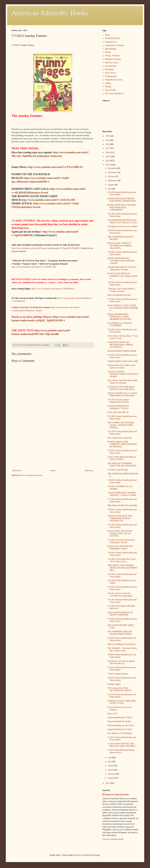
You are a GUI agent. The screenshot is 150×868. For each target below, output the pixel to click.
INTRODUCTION (113, 38)
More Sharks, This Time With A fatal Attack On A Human (122, 382)
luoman (79, 855)
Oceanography (111, 76)
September (112, 181)
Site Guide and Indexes (114, 93)
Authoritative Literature (115, 45)
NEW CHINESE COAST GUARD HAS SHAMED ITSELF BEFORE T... (123, 308)
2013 (108, 165)
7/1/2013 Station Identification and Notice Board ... (122, 739)
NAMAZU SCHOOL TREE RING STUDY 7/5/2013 (122, 702)
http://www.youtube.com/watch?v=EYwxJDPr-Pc (56, 167)
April (110, 766)
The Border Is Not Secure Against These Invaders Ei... (121, 662)
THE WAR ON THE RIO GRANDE (122, 506)
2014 (108, 161)
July (110, 189)
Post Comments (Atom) (32, 475)
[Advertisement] (53, 447)
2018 (108, 144)
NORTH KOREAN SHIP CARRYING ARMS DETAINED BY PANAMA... (122, 444)
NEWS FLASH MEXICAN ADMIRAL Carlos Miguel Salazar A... (123, 276)
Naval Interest (111, 66)
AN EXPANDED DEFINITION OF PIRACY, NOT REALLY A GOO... (123, 221)
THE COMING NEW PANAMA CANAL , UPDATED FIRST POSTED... (121, 425)
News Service (111, 73)
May (110, 762)
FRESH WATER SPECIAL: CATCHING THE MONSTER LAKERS (121, 261)
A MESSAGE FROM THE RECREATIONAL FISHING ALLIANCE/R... (120, 345)
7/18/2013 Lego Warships (118, 470)
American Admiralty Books (50, 13)
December (112, 168)
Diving (108, 52)
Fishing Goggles (114, 684)
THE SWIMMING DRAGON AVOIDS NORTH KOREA (120, 633)
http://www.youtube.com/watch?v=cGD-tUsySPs (48, 200)
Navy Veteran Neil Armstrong (119, 438)
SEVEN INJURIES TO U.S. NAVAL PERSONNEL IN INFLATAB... (122, 395)
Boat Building (111, 49)
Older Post (89, 471)
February (112, 774)
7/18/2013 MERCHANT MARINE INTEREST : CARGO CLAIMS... (122, 494)
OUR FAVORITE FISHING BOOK (122, 351)
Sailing (108, 83)
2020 (108, 136)
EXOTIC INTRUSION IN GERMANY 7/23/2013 (118, 407)
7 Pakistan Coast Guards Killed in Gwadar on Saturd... (121, 290)
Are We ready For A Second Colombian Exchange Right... (121, 595)
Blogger (97, 855)
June (110, 758)
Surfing (108, 87)
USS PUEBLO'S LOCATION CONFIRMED (119, 324)
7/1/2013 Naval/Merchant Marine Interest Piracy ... (121, 751)
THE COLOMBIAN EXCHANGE (122, 644)
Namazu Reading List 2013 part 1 (121, 725)
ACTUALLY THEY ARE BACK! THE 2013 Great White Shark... (121, 388)
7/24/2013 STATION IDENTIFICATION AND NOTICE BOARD (123, 374)
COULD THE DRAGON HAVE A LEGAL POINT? (122, 458)
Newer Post (17, 471)
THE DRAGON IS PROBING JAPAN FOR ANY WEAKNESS (122, 465)
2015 (108, 157)
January (111, 778)
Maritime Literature (113, 59)
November (112, 172)
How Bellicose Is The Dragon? (120, 733)
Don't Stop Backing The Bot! (119, 295)
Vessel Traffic (111, 90)
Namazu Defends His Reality (119, 721)
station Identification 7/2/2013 (120, 729)
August (111, 185)
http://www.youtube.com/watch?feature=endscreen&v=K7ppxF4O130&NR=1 (46, 248)
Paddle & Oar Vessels (114, 80)
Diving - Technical (113, 56)
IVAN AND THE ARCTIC (118, 412)
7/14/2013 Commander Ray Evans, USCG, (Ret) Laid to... (122, 560)
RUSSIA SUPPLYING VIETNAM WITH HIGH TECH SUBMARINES (122, 207)
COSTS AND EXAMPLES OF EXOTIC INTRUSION (120, 614)
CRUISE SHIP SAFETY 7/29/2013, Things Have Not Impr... (122, 268)
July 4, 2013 (112, 714)
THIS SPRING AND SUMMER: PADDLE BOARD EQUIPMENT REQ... (122, 568)
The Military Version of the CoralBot (122, 227)
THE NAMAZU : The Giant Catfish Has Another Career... (122, 649)
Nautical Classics (112, 63)
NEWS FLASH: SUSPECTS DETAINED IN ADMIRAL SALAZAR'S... (120, 246)
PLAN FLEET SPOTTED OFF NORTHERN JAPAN (120, 548)
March (111, 770)
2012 (108, 783)
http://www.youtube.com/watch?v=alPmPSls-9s (53, 289)
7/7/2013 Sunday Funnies (118, 674)
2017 (108, 148)
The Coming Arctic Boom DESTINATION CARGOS (119, 689)
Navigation (109, 69)
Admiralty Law (111, 42)
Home (53, 471)
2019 (108, 140)
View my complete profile (113, 839)
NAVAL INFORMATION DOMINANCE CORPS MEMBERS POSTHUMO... (120, 317)
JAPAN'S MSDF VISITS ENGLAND (123, 361)
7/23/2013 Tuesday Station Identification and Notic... (119, 401)
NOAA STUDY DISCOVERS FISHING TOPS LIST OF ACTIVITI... (120, 534)
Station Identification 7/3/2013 (120, 718)
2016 (108, 153)
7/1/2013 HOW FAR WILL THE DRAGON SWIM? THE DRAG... (122, 745)
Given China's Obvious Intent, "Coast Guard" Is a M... (123, 337)
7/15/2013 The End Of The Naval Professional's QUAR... (121, 541)
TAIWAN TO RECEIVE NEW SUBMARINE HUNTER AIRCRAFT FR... (120, 518)
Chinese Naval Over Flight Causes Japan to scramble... (121, 366)
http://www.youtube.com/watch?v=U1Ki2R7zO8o (34, 267)
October (111, 177)
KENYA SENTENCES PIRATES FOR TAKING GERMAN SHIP (122, 200)
